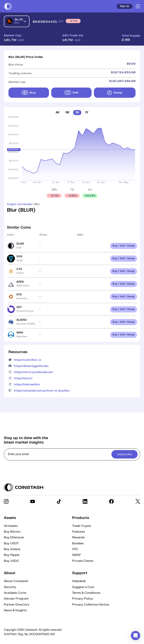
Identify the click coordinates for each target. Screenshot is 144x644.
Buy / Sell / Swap (124, 246)
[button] (136, 636)
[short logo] (8, 6)
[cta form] (72, 454)
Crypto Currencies (19, 204)
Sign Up (125, 6)
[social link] (6, 501)
